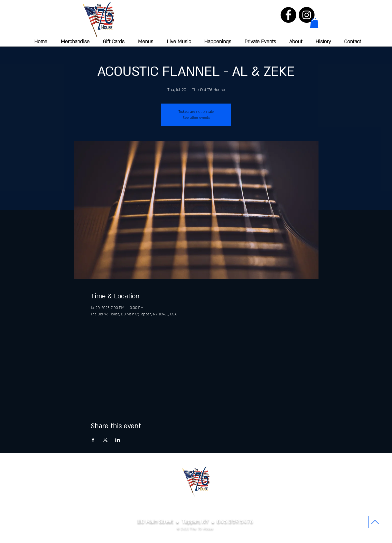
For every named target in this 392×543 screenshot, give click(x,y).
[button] (314, 23)
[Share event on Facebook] (93, 440)
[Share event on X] (105, 440)
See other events (196, 118)
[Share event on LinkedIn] (118, 440)
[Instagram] (307, 15)
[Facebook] (288, 15)
